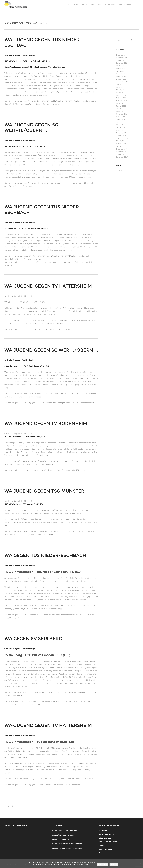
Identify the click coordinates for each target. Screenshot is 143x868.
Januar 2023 (121, 71)
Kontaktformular (106, 849)
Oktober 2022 (121, 79)
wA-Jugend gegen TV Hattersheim (48, 286)
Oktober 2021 (121, 98)
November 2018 (122, 133)
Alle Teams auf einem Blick (110, 842)
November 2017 (122, 152)
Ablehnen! (114, 864)
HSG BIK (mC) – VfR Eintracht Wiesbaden (67, 844)
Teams (76, 5)
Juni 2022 (120, 84)
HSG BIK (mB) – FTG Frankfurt (63, 835)
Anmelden (120, 170)
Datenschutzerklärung (108, 853)
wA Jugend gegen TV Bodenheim (46, 424)
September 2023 (122, 63)
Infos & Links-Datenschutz (79, 864)
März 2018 (120, 141)
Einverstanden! (103, 864)
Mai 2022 (119, 87)
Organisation (110, 5)
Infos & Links (96, 5)
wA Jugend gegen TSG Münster (44, 491)
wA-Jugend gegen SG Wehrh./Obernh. (31, 128)
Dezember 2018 (122, 130)
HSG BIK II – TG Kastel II (60, 839)
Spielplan (103, 846)
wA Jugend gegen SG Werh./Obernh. (51, 350)
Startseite (103, 831)
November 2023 (122, 58)
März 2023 (120, 66)
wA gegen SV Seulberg (33, 639)
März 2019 (120, 125)
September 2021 (122, 101)
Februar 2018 (121, 144)
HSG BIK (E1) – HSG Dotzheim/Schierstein (67, 848)
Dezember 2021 (122, 92)
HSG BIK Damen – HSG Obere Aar (64, 831)
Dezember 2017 (122, 149)
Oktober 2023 (121, 60)
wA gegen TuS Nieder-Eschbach (45, 555)
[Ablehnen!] (140, 864)
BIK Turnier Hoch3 (106, 834)
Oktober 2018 (121, 135)
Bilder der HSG (105, 838)
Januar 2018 (121, 146)
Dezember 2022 (122, 74)
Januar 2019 (121, 127)
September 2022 (122, 82)
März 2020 (120, 103)
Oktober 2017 (121, 154)
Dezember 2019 (122, 111)
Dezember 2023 (122, 55)
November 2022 (122, 76)
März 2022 (120, 90)
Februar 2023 (121, 68)
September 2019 (122, 119)
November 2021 (122, 95)
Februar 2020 (121, 106)
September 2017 (122, 157)
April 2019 (120, 122)
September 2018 (122, 138)
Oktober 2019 (121, 117)
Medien (85, 5)
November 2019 (122, 114)
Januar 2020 (121, 109)
